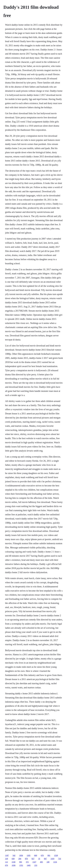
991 (49, 855)
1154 (55, 862)
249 (48, 862)
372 (27, 862)
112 (6, 862)
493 (41, 862)
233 (36, 865)
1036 (14, 865)
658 (13, 859)
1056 (21, 855)
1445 (29, 865)
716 (60, 859)
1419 (52, 859)
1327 (34, 862)
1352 (21, 865)
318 (7, 859)
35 (39, 859)
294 (20, 859)
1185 (29, 855)
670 (42, 855)
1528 (56, 855)
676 (7, 865)
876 (26, 859)
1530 (13, 862)
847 (45, 859)
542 (14, 855)
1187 (7, 855)
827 (33, 859)
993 (21, 862)
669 (36, 855)
